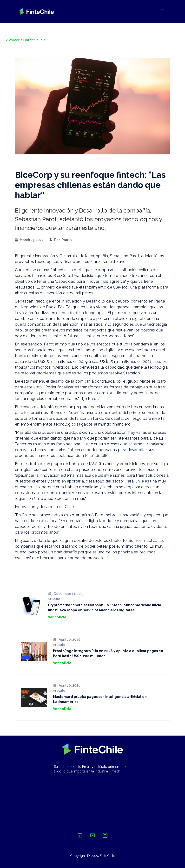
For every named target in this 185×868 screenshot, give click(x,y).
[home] (37, 11)
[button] (163, 11)
